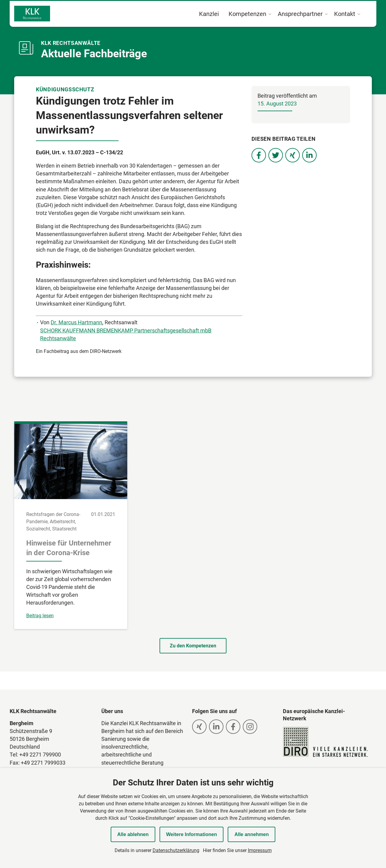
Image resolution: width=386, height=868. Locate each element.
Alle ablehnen (133, 834)
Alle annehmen (252, 834)
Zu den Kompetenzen (193, 646)
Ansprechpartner (300, 14)
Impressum (260, 850)
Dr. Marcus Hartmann (76, 322)
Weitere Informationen (192, 834)
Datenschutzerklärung (176, 850)
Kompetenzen (247, 14)
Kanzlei (209, 14)
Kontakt (345, 14)
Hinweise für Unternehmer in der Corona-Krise (69, 548)
